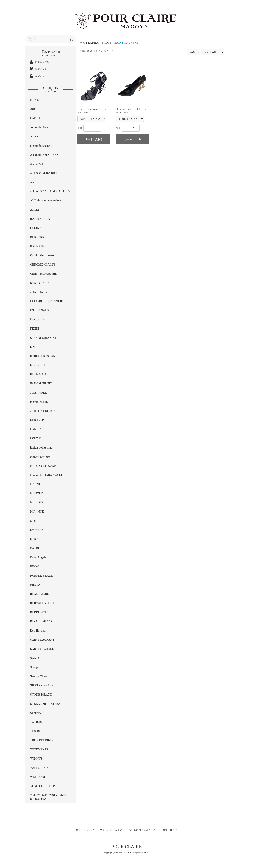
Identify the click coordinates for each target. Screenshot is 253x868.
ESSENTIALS (39, 310)
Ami (33, 182)
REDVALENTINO (42, 603)
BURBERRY (38, 237)
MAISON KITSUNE (43, 466)
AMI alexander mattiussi (46, 200)
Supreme (36, 713)
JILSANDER (38, 392)
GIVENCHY (38, 365)
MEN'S (35, 100)
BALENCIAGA (40, 219)
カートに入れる (94, 139)
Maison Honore (40, 456)
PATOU (35, 548)
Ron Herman (38, 630)
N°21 (33, 520)
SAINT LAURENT (42, 639)
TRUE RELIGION (42, 740)
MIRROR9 (37, 502)
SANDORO (37, 658)
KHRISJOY (37, 420)
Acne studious (39, 127)
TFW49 (35, 731)
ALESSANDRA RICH (44, 173)
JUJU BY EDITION (43, 411)
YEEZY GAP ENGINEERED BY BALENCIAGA (49, 797)
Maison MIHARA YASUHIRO (49, 475)
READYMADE (39, 594)
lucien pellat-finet (42, 447)
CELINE (36, 228)
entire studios (39, 292)
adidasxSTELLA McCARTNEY (50, 191)
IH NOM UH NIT (41, 383)
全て (82, 42)
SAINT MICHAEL (42, 649)
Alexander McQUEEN (44, 154)
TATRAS (36, 722)
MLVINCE (37, 511)
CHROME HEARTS (43, 264)
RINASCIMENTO (42, 621)
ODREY (35, 539)
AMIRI (35, 209)
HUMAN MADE (40, 374)
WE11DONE (38, 777)
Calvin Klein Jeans (42, 255)
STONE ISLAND (41, 694)
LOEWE (35, 438)
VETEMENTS (39, 749)
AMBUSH (36, 164)
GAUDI (35, 347)
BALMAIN (37, 246)
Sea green (37, 667)
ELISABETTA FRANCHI (47, 301)
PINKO (35, 566)
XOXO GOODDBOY (43, 786)
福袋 (33, 109)
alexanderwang (40, 145)
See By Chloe (39, 676)
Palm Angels (38, 557)
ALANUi (36, 136)
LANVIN (36, 429)
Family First (38, 319)
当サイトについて (86, 830)
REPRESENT (39, 612)
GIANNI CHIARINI (43, 337)
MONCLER (37, 493)
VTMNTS (36, 758)
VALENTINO (39, 768)
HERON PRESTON (43, 356)
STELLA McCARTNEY (45, 703)
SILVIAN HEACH (42, 685)
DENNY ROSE (40, 283)
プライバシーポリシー (112, 830)
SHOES (107, 42)
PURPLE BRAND (42, 575)
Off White (37, 530)
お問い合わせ (170, 830)
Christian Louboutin (43, 273)
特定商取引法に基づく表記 (143, 830)
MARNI (35, 484)
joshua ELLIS (39, 402)
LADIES (36, 118)
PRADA (35, 585)
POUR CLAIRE (127, 846)
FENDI (35, 328)
